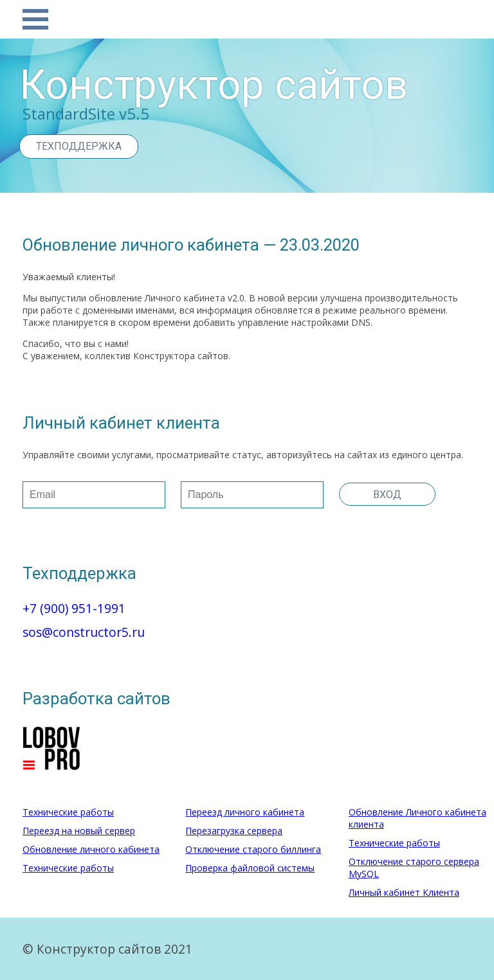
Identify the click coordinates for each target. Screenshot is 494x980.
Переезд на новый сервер (79, 831)
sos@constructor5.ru (84, 632)
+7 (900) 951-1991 (74, 608)
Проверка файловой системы (250, 868)
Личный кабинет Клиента (404, 892)
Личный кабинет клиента (121, 423)
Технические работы (68, 812)
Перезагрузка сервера (234, 831)
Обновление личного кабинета (91, 849)
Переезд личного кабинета (245, 812)
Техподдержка (79, 146)
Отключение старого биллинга (253, 849)
